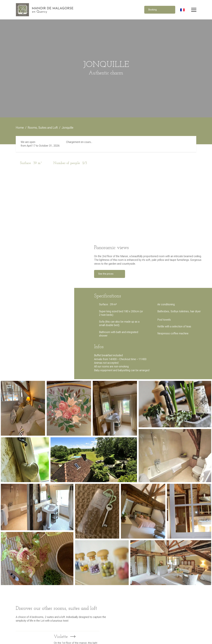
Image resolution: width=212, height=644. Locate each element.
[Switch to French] (182, 10)
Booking (153, 10)
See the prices (106, 274)
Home (20, 128)
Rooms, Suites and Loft (43, 128)
